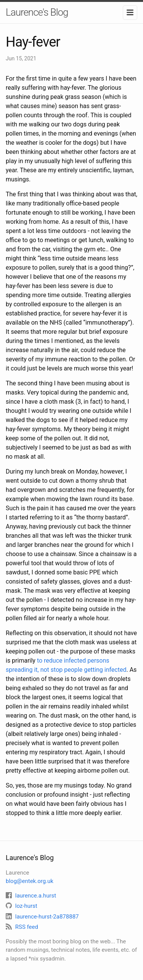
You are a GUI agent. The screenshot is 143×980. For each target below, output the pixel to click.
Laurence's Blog (37, 12)
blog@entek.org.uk (30, 881)
